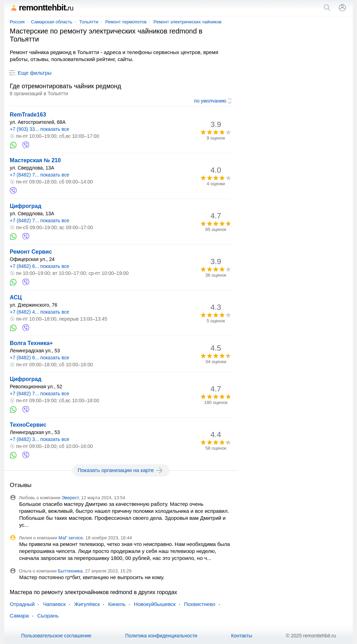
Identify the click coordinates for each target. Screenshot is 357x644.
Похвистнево (200, 604)
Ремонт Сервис (31, 252)
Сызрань (48, 616)
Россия (17, 22)
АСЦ (16, 297)
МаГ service (71, 538)
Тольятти (89, 22)
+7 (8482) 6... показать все (40, 266)
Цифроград (26, 206)
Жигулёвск (87, 604)
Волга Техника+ (31, 343)
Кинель (117, 604)
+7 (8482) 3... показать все (40, 439)
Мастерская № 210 (35, 160)
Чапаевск (54, 604)
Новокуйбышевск (155, 604)
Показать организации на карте (121, 470)
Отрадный (22, 604)
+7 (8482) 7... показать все (40, 175)
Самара (19, 616)
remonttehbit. (41, 8)
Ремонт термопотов (126, 22)
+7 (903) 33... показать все (40, 129)
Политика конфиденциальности (161, 636)
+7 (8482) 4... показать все (40, 312)
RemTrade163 (28, 115)
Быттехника (70, 571)
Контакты (242, 636)
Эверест (70, 498)
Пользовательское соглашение (56, 636)
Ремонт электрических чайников (187, 22)
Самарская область (52, 22)
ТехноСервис (28, 425)
